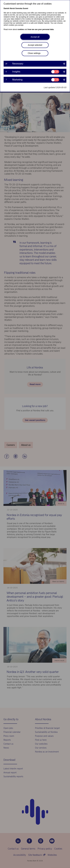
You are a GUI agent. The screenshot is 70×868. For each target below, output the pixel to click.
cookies (21, 29)
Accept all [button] (35, 37)
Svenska (19, 8)
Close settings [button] (34, 53)
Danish (7, 8)
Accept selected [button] (35, 45)
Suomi (26, 8)
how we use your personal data (41, 29)
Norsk (12, 8)
